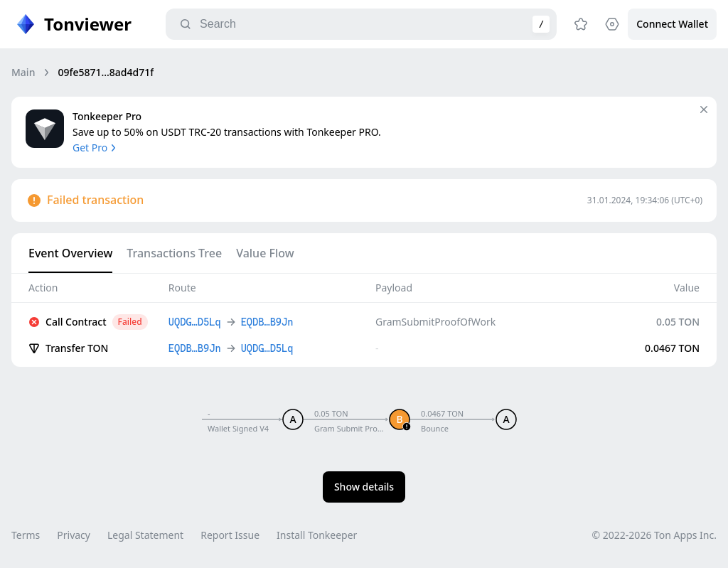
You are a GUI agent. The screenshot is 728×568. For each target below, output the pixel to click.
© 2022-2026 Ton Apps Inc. (654, 535)
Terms (26, 535)
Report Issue (230, 535)
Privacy (74, 535)
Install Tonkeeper (317, 535)
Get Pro (96, 148)
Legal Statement (145, 535)
